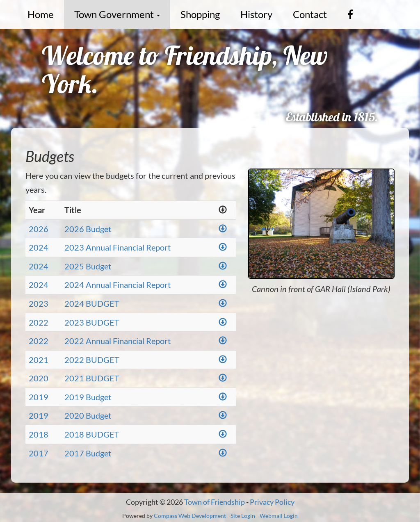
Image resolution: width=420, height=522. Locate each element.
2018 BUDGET (92, 434)
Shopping (200, 14)
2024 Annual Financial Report (118, 285)
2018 (39, 434)
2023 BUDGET (92, 322)
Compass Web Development (190, 516)
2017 (39, 453)
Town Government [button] (117, 14)
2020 (39, 378)
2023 (39, 303)
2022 (39, 322)
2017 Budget (88, 453)
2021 (39, 360)
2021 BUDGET (92, 378)
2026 (39, 229)
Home (41, 14)
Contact (310, 14)
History (256, 14)
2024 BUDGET (92, 303)
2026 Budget (88, 229)
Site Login (243, 516)
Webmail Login (279, 516)
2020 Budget (88, 415)
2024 (39, 247)
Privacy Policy (272, 502)
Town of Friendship (215, 502)
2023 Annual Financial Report (118, 247)
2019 (39, 397)
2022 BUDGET (92, 360)
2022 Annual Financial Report (118, 341)
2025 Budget (88, 266)
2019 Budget (88, 397)
